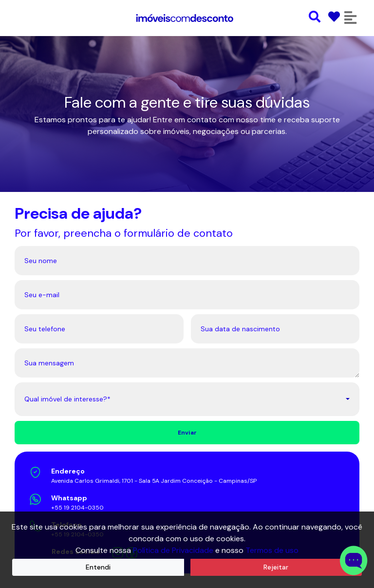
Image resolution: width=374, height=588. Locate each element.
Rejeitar (276, 567)
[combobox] (187, 399)
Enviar (187, 433)
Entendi (98, 567)
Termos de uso (272, 550)
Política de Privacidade (173, 550)
